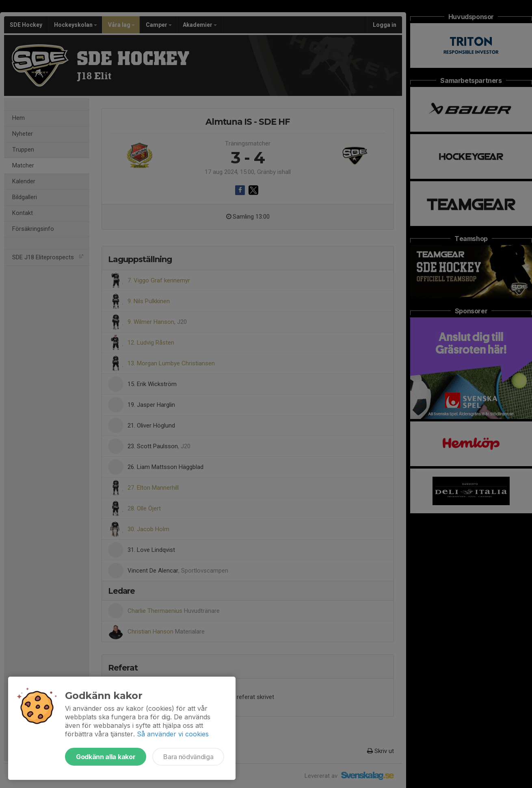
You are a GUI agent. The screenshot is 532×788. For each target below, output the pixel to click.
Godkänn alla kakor (106, 757)
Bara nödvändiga (188, 757)
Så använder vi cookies (173, 734)
